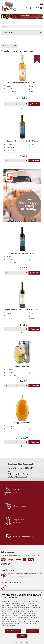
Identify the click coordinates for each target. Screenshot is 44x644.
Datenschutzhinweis (26, 642)
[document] (22, 611)
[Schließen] (41, 592)
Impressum (15, 642)
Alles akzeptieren (13, 631)
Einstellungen (32, 631)
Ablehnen (22, 636)
